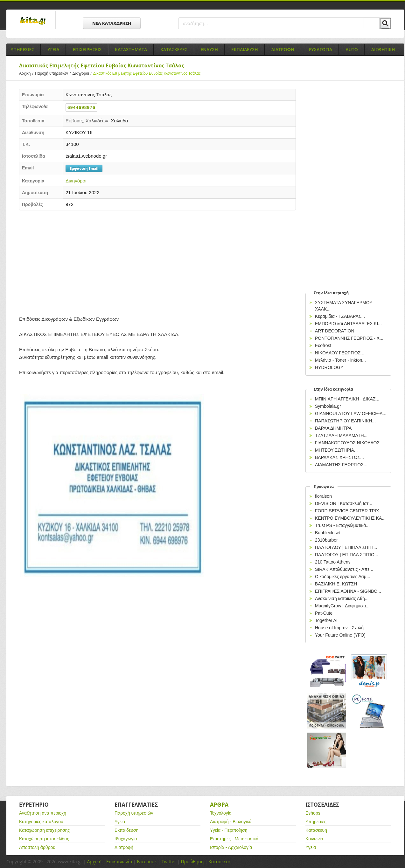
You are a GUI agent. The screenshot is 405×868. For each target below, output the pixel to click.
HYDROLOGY (329, 367)
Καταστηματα (131, 49)
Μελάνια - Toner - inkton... (340, 360)
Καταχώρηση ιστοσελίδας (44, 839)
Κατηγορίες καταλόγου (41, 822)
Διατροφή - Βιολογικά (231, 822)
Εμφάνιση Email (84, 168)
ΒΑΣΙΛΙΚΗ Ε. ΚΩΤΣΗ (336, 584)
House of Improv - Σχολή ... (342, 628)
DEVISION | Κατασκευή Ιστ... (344, 503)
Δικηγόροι (83, 73)
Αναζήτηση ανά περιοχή (43, 813)
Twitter (169, 861)
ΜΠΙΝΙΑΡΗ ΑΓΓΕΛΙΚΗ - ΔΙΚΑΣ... (347, 399)
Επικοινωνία (119, 861)
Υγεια (53, 49)
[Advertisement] (157, 261)
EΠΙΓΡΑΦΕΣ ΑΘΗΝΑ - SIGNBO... (348, 591)
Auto (352, 49)
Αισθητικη (383, 49)
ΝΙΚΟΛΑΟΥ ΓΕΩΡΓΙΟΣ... (340, 353)
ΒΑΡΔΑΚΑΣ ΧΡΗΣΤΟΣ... (339, 457)
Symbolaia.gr (328, 406)
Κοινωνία (314, 839)
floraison (323, 496)
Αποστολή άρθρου (37, 847)
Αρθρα (219, 805)
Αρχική (94, 861)
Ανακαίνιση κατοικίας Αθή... (342, 598)
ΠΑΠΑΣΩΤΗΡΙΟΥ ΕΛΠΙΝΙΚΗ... (345, 421)
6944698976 (81, 107)
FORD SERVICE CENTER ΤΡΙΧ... (349, 511)
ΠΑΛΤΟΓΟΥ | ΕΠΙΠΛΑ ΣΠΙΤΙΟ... (347, 555)
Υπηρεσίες (316, 822)
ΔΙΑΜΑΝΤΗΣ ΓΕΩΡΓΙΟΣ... (341, 465)
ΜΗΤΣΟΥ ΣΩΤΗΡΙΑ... (336, 450)
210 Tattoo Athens (333, 562)
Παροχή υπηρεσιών (54, 73)
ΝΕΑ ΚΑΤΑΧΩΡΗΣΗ (112, 23)
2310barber (326, 540)
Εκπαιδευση (245, 49)
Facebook (147, 861)
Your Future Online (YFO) (340, 635)
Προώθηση (192, 861)
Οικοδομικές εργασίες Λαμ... (343, 577)
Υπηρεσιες (22, 49)
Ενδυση (209, 49)
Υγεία (120, 822)
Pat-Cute (324, 613)
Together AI (326, 620)
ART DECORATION (335, 331)
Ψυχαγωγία (126, 839)
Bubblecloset (328, 533)
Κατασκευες (174, 49)
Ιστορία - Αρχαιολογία (231, 847)
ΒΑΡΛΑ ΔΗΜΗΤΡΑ (333, 428)
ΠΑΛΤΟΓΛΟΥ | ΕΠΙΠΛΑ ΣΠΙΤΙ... (346, 547)
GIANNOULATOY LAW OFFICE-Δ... (351, 413)
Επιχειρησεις (87, 49)
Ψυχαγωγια (320, 49)
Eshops (313, 813)
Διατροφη (283, 49)
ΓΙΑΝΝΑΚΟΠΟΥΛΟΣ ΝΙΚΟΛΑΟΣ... (349, 443)
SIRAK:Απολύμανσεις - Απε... (344, 569)
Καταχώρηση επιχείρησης (44, 830)
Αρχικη (27, 73)
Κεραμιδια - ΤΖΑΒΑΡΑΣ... (340, 316)
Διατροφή (124, 847)
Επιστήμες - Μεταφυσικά (234, 839)
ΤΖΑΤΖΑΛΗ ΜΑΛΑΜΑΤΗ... (341, 435)
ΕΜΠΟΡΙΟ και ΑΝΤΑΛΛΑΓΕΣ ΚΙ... (348, 324)
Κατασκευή (316, 830)
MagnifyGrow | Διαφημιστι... (342, 606)
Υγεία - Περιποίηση (229, 830)
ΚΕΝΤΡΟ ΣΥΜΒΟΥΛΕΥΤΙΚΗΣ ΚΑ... (350, 518)
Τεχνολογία (221, 813)
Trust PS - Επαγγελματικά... (342, 525)
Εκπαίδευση (126, 830)
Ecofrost (323, 345)
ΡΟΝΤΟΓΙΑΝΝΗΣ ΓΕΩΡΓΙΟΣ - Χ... (349, 338)
